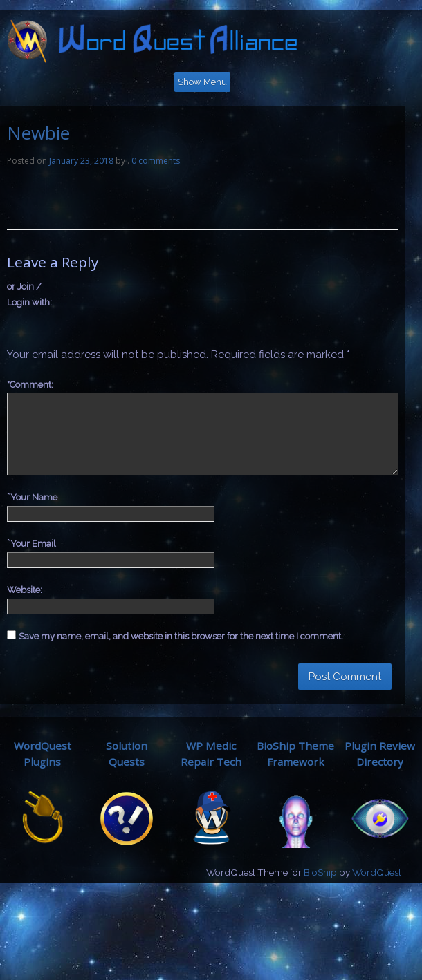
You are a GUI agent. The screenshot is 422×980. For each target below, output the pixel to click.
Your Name (34, 497)
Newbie (38, 133)
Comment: (30, 385)
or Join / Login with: (29, 294)
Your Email (33, 544)
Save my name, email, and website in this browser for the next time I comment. (181, 636)
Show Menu (202, 82)
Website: (25, 590)
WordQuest (377, 872)
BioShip (320, 872)
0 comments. (157, 161)
